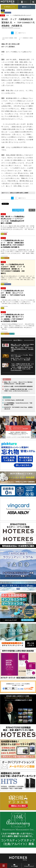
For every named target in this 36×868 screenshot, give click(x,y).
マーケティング (8, 13)
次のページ (21, 33)
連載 (3, 11)
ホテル (3, 13)
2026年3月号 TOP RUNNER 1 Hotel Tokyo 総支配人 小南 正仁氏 (19, 408)
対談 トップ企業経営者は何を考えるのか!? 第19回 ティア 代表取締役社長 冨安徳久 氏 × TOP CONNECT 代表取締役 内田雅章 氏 (13, 269)
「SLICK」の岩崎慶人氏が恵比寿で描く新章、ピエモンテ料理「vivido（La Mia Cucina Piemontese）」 (22, 369)
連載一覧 (32, 210)
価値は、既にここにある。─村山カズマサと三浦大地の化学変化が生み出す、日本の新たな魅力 (22, 349)
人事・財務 (12, 334)
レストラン (7, 258)
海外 (5, 234)
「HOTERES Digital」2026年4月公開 (14, 400)
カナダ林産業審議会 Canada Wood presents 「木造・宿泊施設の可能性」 (19, 404)
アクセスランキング (29, 866)
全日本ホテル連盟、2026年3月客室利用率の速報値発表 (18, 386)
